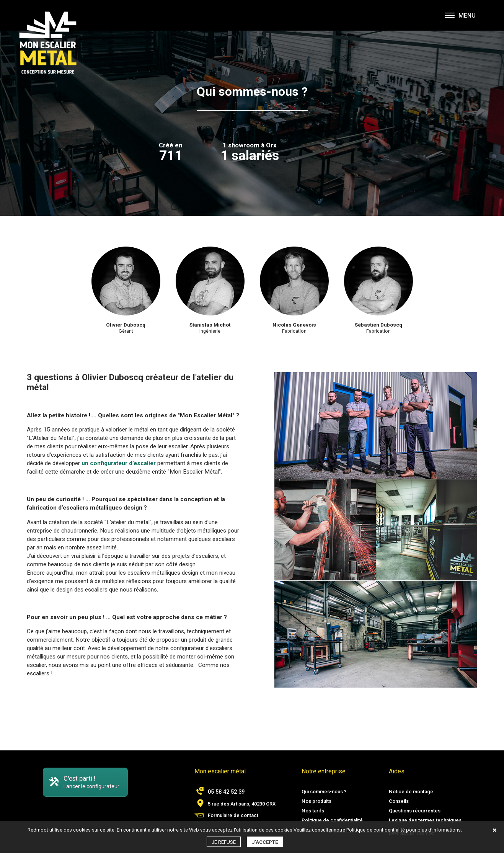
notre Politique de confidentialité (369, 830)
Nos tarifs (313, 811)
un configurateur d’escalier (119, 463)
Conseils (399, 801)
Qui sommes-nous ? (324, 792)
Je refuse (224, 842)
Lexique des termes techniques (425, 820)
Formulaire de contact (233, 815)
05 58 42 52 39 (226, 792)
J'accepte (265, 842)
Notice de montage (411, 792)
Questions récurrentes (415, 811)
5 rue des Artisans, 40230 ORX (242, 804)
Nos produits (316, 801)
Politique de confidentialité (332, 820)
